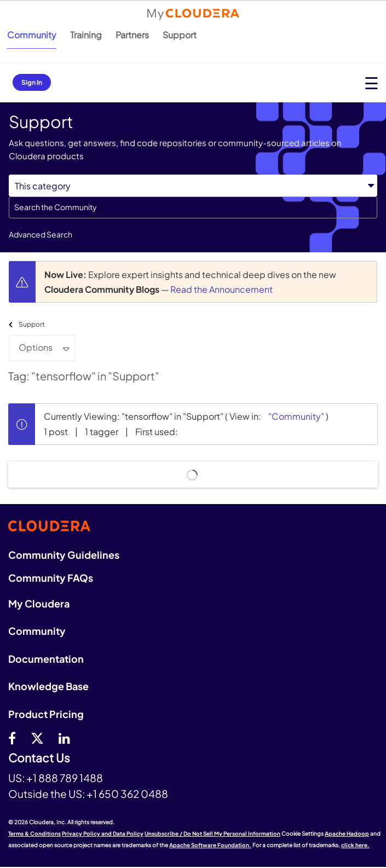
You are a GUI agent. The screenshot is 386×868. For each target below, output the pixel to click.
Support (180, 35)
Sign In (32, 82)
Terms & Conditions (34, 834)
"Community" (296, 416)
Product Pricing (46, 714)
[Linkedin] (64, 738)
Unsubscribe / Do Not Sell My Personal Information (212, 834)
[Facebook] (12, 738)
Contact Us (39, 758)
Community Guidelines (64, 555)
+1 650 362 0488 (127, 794)
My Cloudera (39, 603)
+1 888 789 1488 (65, 778)
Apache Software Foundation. (210, 845)
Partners (132, 35)
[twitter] (37, 738)
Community (32, 35)
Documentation (46, 659)
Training (86, 35)
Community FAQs (51, 578)
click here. (355, 845)
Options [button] (36, 347)
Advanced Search (41, 234)
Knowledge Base (48, 686)
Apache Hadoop (347, 834)
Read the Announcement (221, 289)
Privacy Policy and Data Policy (103, 834)
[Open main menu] (371, 83)
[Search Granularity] (193, 186)
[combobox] (193, 207)
